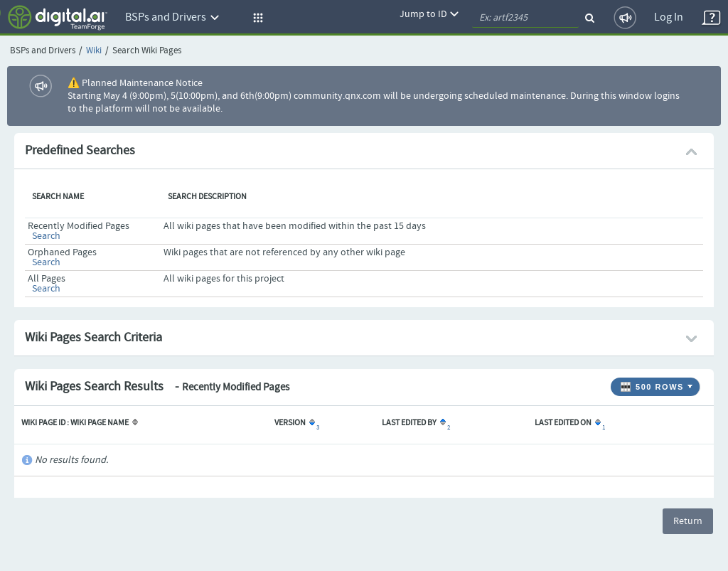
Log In (669, 17)
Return (688, 521)
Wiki (94, 51)
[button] (256, 18)
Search (46, 236)
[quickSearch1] (525, 18)
